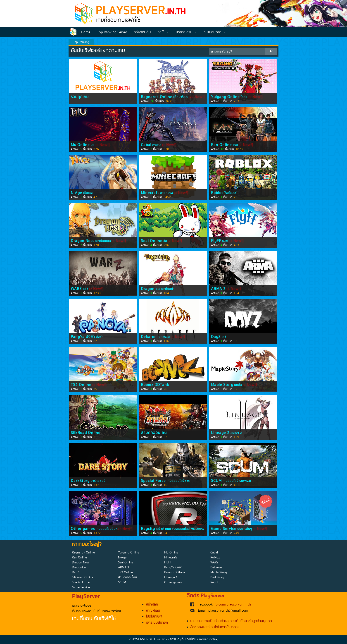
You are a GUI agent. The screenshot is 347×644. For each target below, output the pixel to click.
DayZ (216, 337)
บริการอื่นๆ (245, 529)
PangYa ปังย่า (83, 337)
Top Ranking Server (112, 32)
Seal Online (152, 241)
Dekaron (149, 337)
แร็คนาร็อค (181, 97)
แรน (235, 145)
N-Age (76, 193)
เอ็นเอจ (88, 193)
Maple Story (222, 385)
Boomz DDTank (155, 385)
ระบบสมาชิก (213, 32)
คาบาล (157, 145)
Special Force (153, 481)
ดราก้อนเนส (103, 241)
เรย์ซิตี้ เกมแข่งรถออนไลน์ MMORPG (180, 529)
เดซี (224, 337)
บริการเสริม (184, 32)
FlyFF (216, 241)
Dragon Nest (82, 241)
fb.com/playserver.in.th (233, 604)
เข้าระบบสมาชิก (157, 623)
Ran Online (221, 145)
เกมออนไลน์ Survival (237, 481)
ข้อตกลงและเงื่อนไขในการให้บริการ (215, 627)
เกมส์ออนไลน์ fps (178, 481)
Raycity (148, 529)
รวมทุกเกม (80, 97)
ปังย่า (100, 337)
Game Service (224, 529)
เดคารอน (164, 337)
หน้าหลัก (152, 604)
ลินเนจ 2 (236, 433)
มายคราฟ (166, 193)
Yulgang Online (225, 97)
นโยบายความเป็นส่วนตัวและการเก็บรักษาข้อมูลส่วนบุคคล (231, 621)
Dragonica (150, 289)
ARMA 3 (218, 289)
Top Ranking (81, 42)
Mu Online (80, 145)
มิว (93, 145)
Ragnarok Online (157, 97)
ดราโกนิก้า (168, 289)
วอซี (85, 289)
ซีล (165, 241)
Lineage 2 (220, 433)
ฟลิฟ (225, 241)
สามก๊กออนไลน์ (154, 433)
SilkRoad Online (86, 433)
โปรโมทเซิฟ (154, 616)
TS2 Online (81, 385)
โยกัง (244, 97)
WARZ (76, 289)
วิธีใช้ (161, 32)
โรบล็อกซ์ (231, 193)
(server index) (208, 639)
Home (86, 32)
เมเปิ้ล (238, 385)
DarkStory (80, 481)
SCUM (216, 481)
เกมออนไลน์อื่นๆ (107, 529)
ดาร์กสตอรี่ (98, 481)
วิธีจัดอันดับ (142, 32)
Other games (83, 529)
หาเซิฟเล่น (153, 611)
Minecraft (150, 193)
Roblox (217, 193)
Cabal (146, 145)
